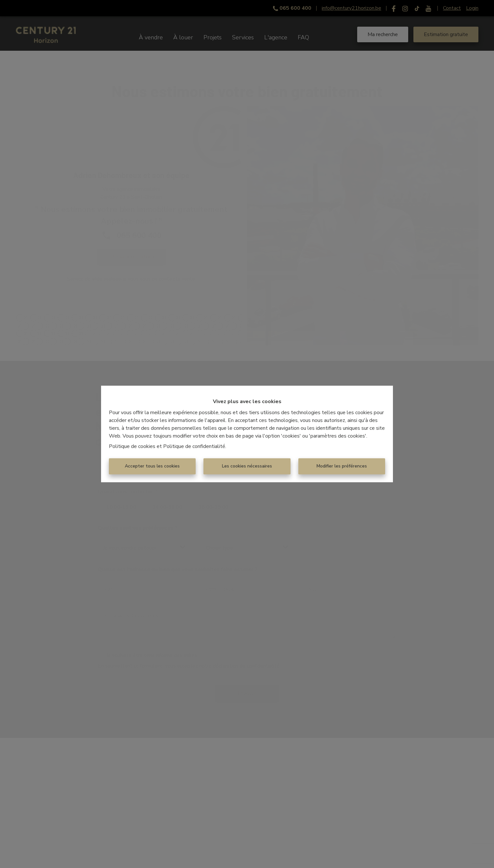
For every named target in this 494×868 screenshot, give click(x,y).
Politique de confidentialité (194, 447)
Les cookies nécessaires (247, 466)
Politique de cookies (132, 447)
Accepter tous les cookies (152, 466)
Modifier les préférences (342, 466)
